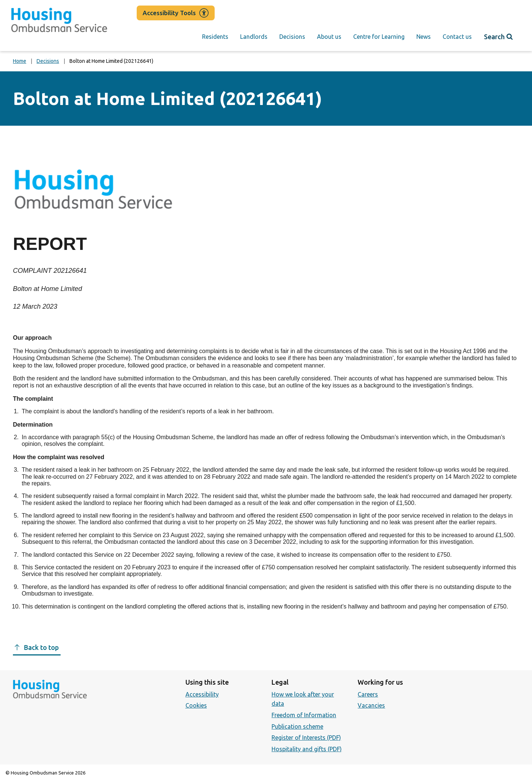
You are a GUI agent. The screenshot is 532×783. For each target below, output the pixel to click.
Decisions (292, 37)
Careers (368, 694)
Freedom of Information (304, 715)
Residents (215, 37)
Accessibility (202, 694)
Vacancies (371, 705)
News (424, 37)
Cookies (196, 705)
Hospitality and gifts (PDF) (307, 749)
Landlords (254, 37)
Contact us (457, 37)
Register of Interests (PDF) (306, 738)
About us (329, 37)
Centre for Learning (379, 37)
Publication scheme (297, 726)
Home (20, 61)
